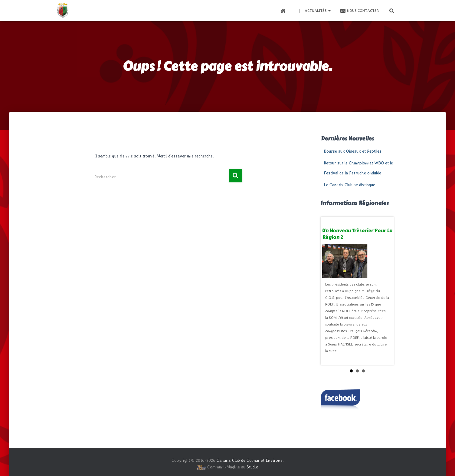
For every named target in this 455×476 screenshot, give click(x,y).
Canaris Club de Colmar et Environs (250, 460)
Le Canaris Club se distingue (349, 185)
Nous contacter (359, 11)
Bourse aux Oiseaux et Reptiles (353, 151)
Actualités (314, 11)
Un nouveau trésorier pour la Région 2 (357, 234)
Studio (252, 467)
